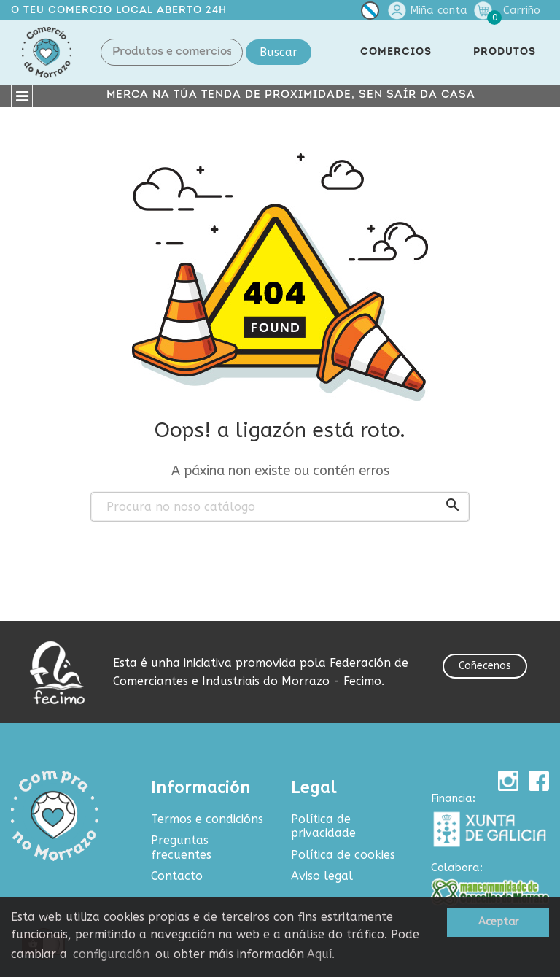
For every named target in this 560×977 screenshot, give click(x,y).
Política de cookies (343, 855)
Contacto (177, 876)
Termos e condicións (207, 819)
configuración (111, 954)
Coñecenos (485, 666)
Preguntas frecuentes (181, 847)
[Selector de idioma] (370, 13)
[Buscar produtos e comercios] (280, 507)
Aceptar (498, 922)
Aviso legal (322, 876)
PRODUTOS (505, 52)
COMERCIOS (396, 52)
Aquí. (321, 954)
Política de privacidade (323, 826)
